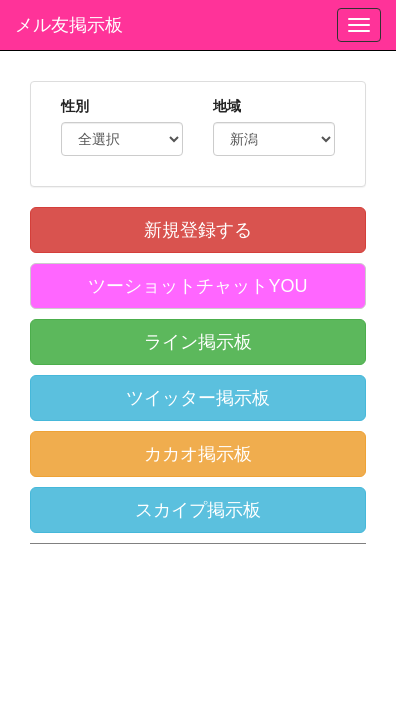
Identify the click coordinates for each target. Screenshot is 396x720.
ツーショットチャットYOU (197, 286)
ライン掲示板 (198, 342)
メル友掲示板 (69, 25)
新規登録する (198, 230)
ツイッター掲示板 (198, 398)
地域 (227, 106)
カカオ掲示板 (198, 454)
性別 (75, 106)
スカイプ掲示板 (198, 510)
